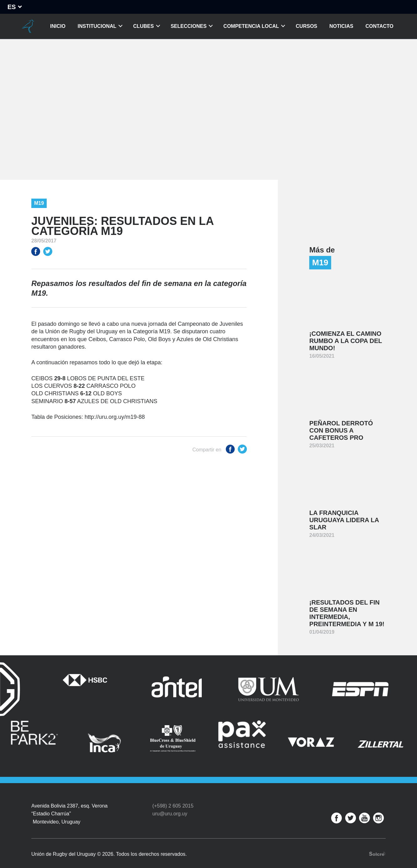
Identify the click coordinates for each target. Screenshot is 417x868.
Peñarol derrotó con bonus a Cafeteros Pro (341, 430)
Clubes (143, 26)
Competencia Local (251, 26)
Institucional (97, 26)
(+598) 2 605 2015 (173, 797)
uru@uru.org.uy (170, 805)
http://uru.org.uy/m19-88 (115, 417)
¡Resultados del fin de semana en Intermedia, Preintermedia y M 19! (347, 613)
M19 (39, 203)
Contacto (380, 26)
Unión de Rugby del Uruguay (28, 26)
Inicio (58, 26)
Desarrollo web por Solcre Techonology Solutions (377, 846)
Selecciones (189, 26)
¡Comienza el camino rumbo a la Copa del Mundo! (346, 341)
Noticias (341, 26)
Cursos (306, 26)
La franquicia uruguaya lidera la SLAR (344, 520)
